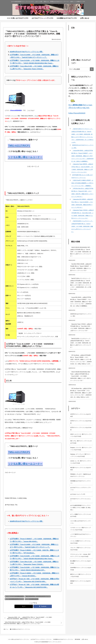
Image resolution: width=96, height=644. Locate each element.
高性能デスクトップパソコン (32, 599)
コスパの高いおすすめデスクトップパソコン (19, 639)
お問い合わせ (85, 639)
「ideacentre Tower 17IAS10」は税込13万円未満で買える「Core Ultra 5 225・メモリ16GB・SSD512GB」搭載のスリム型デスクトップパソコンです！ (81, 327)
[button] (92, 69)
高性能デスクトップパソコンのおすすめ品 (14, 599)
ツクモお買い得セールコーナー (25, 157)
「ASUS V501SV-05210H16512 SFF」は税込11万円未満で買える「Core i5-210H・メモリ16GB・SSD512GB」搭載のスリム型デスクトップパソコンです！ (81, 252)
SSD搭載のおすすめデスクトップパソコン (14, 596)
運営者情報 (77, 639)
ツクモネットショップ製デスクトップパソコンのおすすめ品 (38, 596)
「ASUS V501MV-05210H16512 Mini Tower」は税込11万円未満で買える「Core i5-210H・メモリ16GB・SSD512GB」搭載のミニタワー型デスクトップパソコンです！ (81, 376)
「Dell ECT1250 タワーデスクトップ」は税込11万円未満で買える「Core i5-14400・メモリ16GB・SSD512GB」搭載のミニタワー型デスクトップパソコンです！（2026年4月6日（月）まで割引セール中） (81, 284)
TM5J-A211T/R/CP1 (19, 146)
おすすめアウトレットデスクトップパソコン (41, 639)
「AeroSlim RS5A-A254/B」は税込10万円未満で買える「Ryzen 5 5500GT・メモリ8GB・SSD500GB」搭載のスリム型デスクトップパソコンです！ (81, 267)
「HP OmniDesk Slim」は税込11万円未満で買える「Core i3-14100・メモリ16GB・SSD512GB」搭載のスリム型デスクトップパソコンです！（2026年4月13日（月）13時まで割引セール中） (81, 393)
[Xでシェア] (24, 606)
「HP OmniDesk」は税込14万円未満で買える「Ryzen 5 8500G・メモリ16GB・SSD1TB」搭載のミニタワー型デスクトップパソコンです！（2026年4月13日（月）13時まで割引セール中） (81, 360)
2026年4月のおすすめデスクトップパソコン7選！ (27, 52)
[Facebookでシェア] (43, 606)
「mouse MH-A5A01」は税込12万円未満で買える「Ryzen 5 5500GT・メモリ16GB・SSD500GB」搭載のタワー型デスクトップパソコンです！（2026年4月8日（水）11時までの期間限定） (81, 302)
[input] (81, 69)
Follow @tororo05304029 (77, 113)
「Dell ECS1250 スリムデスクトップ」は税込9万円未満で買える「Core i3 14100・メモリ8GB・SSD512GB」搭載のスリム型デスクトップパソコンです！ (81, 343)
